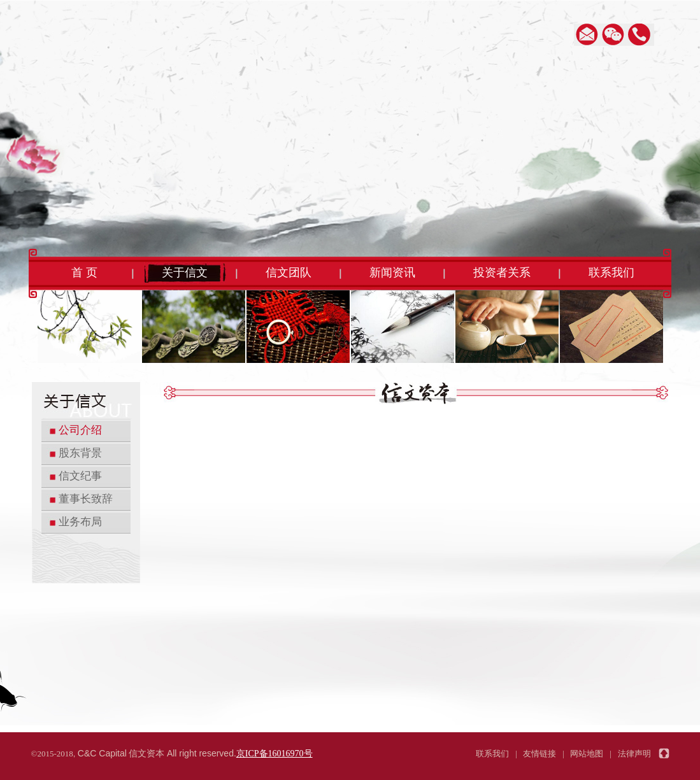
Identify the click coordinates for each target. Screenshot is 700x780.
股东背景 (80, 453)
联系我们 (611, 273)
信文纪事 (80, 476)
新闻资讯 (392, 273)
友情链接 (539, 754)
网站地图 (587, 754)
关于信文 (185, 273)
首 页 (84, 273)
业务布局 (80, 522)
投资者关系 (502, 273)
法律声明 (634, 754)
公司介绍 (80, 430)
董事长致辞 (86, 499)
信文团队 (289, 273)
